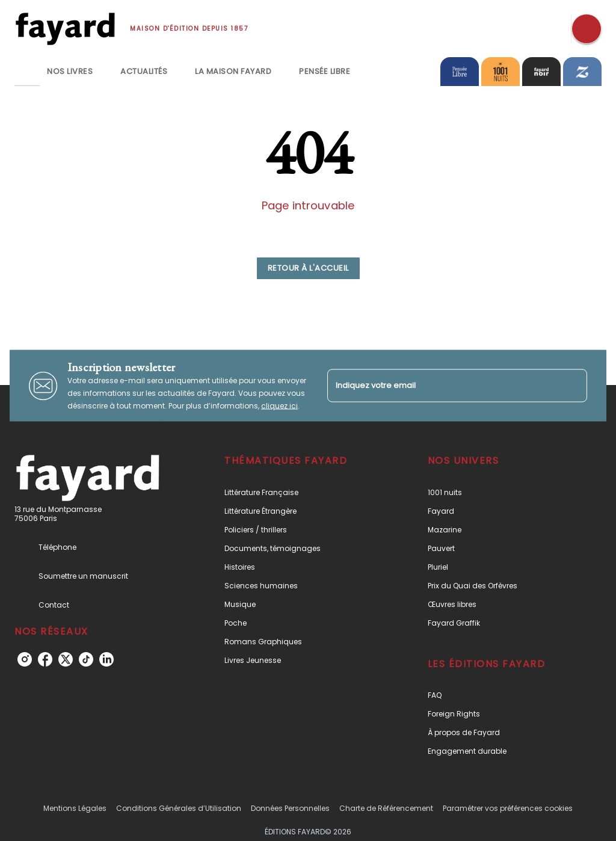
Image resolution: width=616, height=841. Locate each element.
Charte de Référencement (386, 808)
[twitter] (66, 659)
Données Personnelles (290, 808)
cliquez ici (279, 406)
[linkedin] (106, 659)
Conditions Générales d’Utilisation (179, 808)
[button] (308, 268)
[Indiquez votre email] (442, 386)
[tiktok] (86, 659)
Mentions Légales (75, 808)
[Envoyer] (573, 386)
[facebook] (45, 659)
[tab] (27, 72)
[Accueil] (65, 29)
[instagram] (25, 659)
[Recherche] (587, 29)
